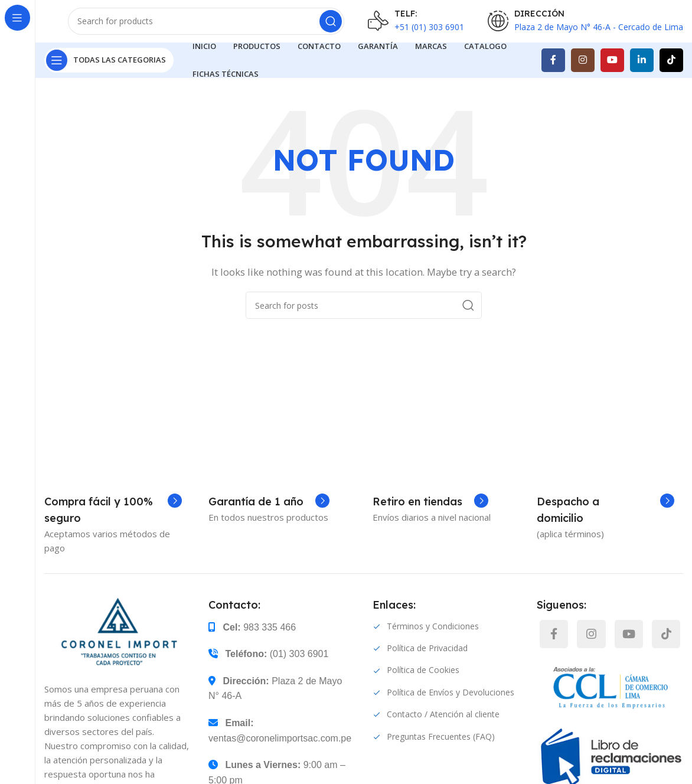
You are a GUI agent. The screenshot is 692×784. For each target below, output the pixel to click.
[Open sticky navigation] (109, 77)
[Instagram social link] (583, 77)
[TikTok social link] (671, 77)
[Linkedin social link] (642, 77)
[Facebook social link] (553, 77)
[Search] (206, 30)
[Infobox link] (113, 527)
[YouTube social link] (612, 77)
